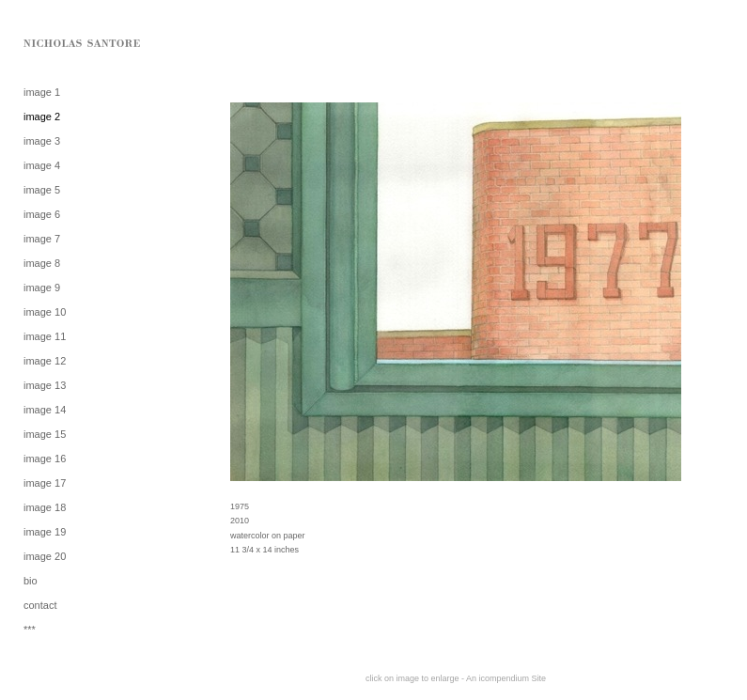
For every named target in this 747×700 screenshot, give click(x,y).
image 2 (42, 117)
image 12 (45, 361)
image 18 (45, 507)
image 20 (45, 556)
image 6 (42, 214)
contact (40, 605)
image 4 (42, 165)
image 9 (42, 288)
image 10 (45, 312)
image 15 (45, 434)
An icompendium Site (506, 678)
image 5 (42, 190)
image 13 (45, 385)
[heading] (70, 42)
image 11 (45, 336)
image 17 (45, 483)
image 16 (45, 459)
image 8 (42, 263)
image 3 (42, 141)
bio (31, 581)
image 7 (42, 239)
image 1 (42, 92)
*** (30, 630)
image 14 (45, 410)
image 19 (45, 532)
